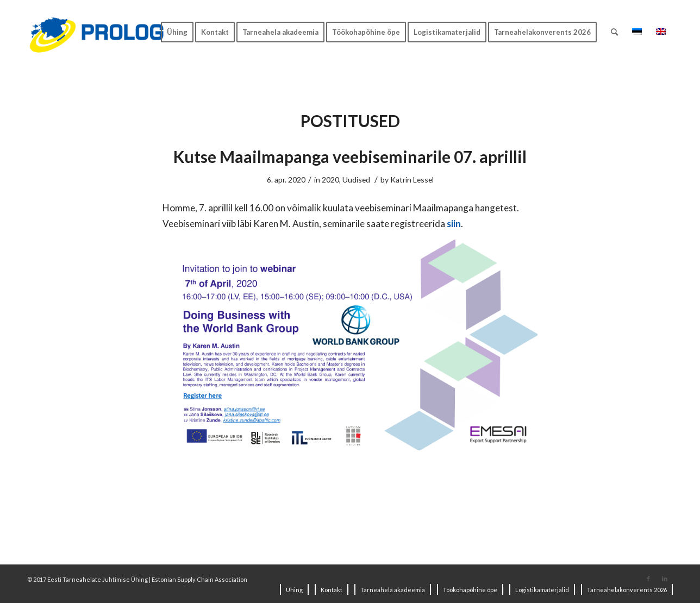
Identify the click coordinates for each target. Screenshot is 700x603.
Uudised (356, 180)
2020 (330, 180)
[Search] (614, 32)
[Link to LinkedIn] (665, 579)
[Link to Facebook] (648, 579)
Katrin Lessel (412, 180)
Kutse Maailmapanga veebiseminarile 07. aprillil (350, 156)
